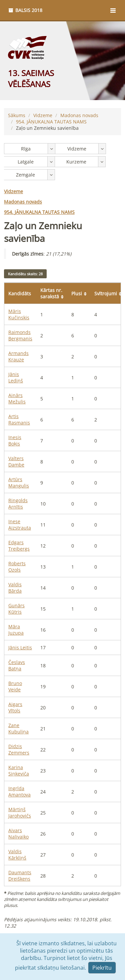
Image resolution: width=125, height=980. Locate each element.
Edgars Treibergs (19, 546)
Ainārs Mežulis (17, 398)
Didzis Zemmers (19, 749)
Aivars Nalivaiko (18, 834)
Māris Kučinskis (19, 314)
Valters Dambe (16, 461)
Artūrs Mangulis (19, 482)
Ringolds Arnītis (18, 504)
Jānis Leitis (20, 647)
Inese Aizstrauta (20, 525)
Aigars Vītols (15, 707)
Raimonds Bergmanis (20, 335)
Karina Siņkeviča (19, 770)
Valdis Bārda (15, 588)
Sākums (17, 115)
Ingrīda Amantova (19, 791)
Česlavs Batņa (17, 665)
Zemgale (25, 175)
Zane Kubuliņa (18, 728)
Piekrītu (102, 968)
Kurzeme (76, 162)
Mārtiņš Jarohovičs (20, 812)
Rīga (26, 149)
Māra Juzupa (16, 630)
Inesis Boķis (15, 440)
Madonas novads (79, 115)
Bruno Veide (15, 686)
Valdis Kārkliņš (17, 855)
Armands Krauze (18, 356)
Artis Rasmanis (19, 419)
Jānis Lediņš (16, 377)
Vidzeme (43, 115)
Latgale (26, 162)
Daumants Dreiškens (20, 876)
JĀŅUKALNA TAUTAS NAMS (51, 122)
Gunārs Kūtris (16, 609)
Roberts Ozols (17, 567)
